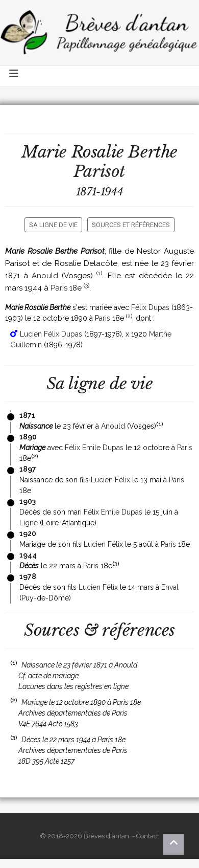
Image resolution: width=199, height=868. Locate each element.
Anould (45, 276)
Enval (170, 587)
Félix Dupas (150, 307)
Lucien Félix (110, 480)
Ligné (29, 523)
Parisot (99, 171)
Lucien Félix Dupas (51, 334)
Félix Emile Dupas (94, 448)
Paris (59, 288)
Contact (148, 836)
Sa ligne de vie (53, 225)
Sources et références (131, 225)
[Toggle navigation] (14, 76)
